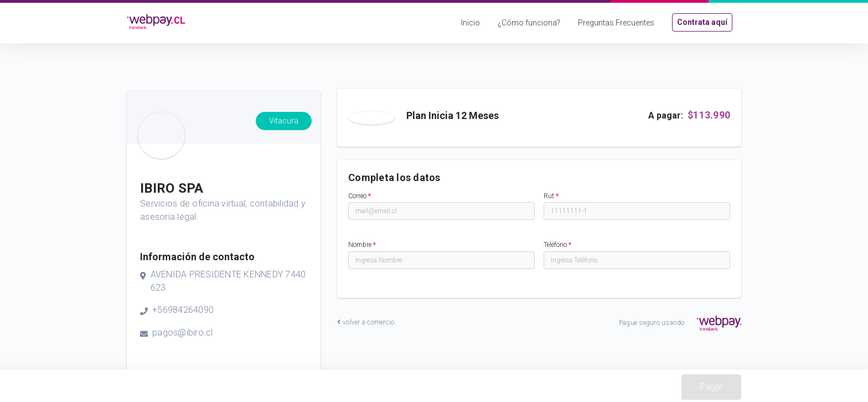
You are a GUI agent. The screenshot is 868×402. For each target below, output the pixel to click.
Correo (360, 196)
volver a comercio (366, 322)
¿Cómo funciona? (529, 23)
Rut (551, 196)
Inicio (471, 23)
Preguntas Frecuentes (616, 23)
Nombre (362, 245)
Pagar (711, 387)
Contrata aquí (702, 22)
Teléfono (557, 245)
